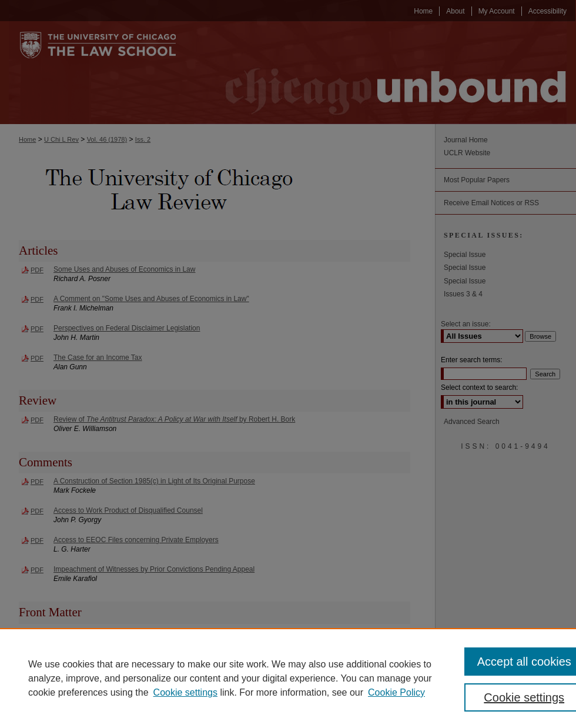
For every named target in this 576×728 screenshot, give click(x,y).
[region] (288, 678)
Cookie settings (185, 692)
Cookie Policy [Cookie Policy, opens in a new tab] (396, 692)
